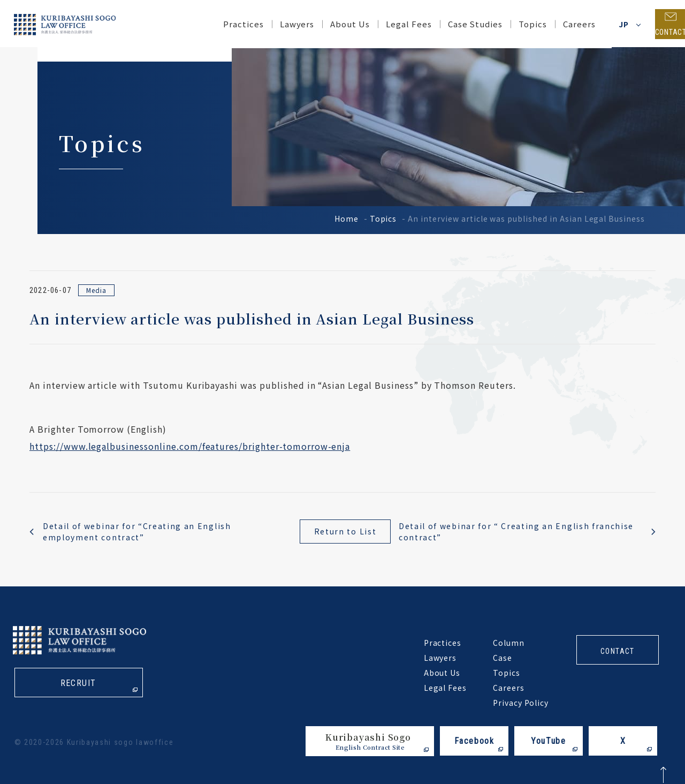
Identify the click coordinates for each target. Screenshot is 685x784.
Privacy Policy (521, 703)
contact (618, 651)
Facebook (474, 741)
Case (503, 658)
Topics (383, 218)
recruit (78, 684)
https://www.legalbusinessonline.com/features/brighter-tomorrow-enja (190, 446)
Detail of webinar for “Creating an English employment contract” (137, 532)
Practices (226, 24)
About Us (333, 24)
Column (509, 643)
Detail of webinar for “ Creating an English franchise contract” (516, 532)
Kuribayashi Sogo (368, 741)
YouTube (548, 741)
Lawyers (280, 24)
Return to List (345, 531)
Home (347, 218)
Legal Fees (391, 24)
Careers (562, 24)
